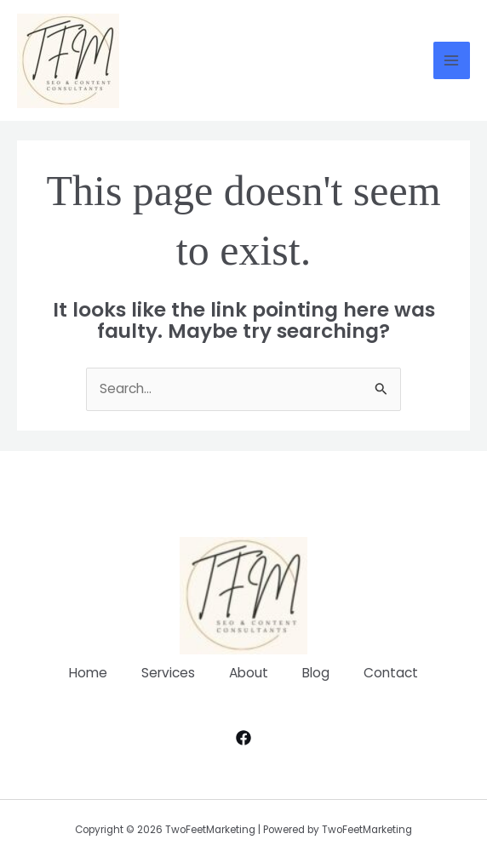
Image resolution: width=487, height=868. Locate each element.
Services (168, 673)
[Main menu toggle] (452, 60)
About (249, 673)
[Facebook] (243, 738)
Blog (316, 673)
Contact (391, 673)
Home (88, 673)
